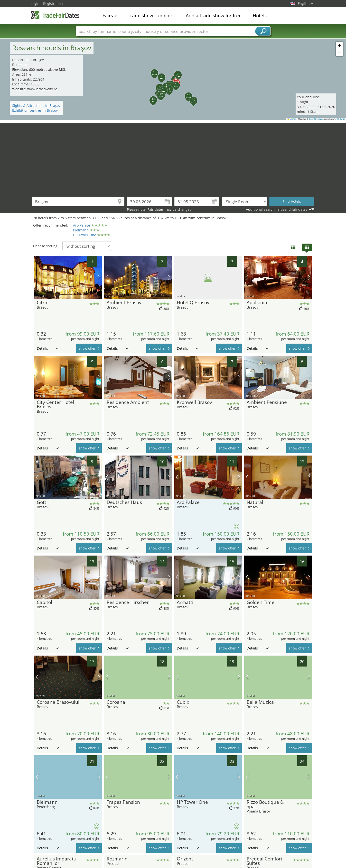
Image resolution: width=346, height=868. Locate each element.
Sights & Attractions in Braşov (36, 105)
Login (35, 4)
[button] (173, 80)
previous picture (37, 277)
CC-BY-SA (341, 119)
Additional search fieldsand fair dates (277, 209)
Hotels (260, 16)
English (305, 4)
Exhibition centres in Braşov (35, 110)
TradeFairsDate (55, 15)
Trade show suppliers (151, 16)
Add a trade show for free (214, 16)
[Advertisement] (173, 157)
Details (48, 348)
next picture (99, 277)
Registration (53, 4)
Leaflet (292, 119)
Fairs (110, 16)
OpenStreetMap (316, 119)
